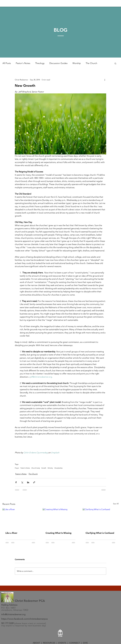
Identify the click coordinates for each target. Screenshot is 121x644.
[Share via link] (34, 482)
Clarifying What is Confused (100, 533)
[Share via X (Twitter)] (22, 482)
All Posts (7, 63)
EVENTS (62, 643)
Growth (44, 468)
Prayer (17, 468)
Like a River (11, 533)
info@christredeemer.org (13, 614)
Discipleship (58, 468)
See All (116, 504)
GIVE (85, 643)
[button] (115, 63)
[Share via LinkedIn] (28, 482)
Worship (77, 63)
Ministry (50, 468)
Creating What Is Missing (58, 533)
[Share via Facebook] (16, 482)
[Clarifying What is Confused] (101, 518)
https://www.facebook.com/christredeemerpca (24, 619)
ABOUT (36, 643)
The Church (91, 63)
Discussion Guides (58, 63)
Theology (40, 63)
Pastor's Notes (23, 63)
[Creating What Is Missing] (61, 518)
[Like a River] (20, 518)
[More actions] (105, 80)
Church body (36, 468)
